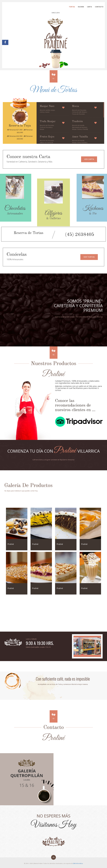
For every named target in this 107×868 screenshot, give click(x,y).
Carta (89, 7)
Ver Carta (89, 159)
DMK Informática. (78, 863)
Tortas (72, 7)
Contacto (99, 7)
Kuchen (81, 7)
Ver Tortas (89, 257)
